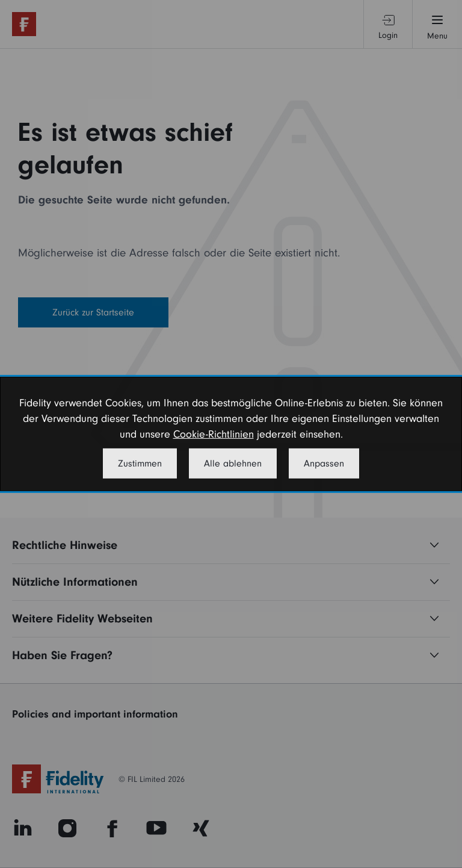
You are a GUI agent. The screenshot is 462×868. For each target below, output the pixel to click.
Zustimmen (140, 463)
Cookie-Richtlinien (214, 434)
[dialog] (231, 434)
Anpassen (324, 463)
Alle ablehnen (233, 463)
